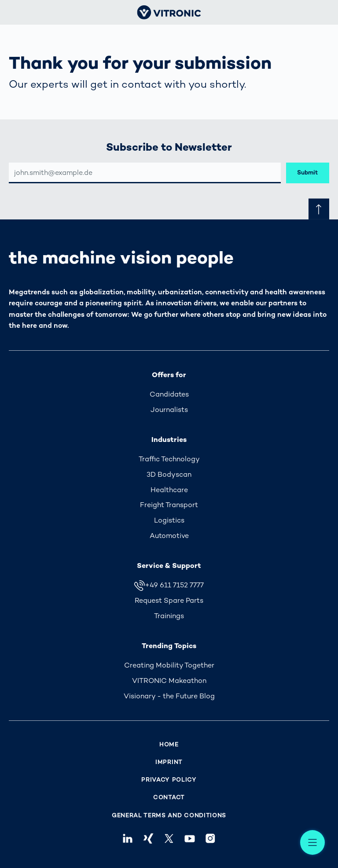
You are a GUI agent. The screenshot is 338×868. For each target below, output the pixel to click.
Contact (169, 797)
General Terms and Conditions (169, 815)
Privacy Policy (169, 780)
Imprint (169, 762)
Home (169, 744)
